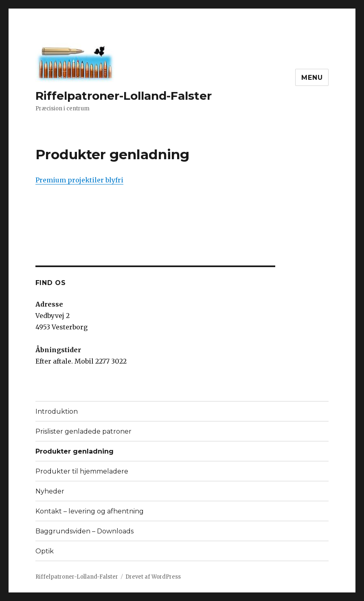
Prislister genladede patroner (83, 431)
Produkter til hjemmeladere (82, 471)
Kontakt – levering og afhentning (90, 511)
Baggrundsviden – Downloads (84, 531)
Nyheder (50, 491)
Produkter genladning (75, 451)
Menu (312, 78)
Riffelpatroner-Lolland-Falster (124, 96)
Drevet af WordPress (153, 577)
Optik (45, 551)
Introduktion (57, 411)
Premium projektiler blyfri (79, 180)
